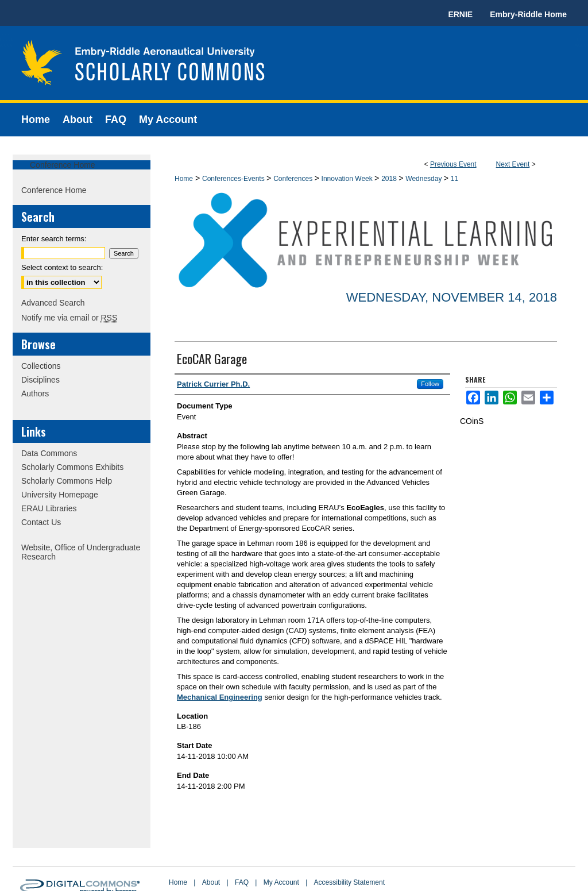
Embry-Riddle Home (528, 14)
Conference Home (63, 165)
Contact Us (41, 522)
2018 (390, 179)
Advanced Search (53, 303)
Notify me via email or (69, 318)
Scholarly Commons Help (67, 481)
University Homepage (60, 495)
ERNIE (460, 14)
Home (184, 179)
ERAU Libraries (49, 508)
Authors (35, 394)
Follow (430, 384)
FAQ (242, 882)
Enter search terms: (54, 239)
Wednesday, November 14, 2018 (452, 297)
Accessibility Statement (349, 882)
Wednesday (425, 179)
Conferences (294, 179)
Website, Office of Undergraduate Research (81, 552)
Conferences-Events (234, 179)
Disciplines (40, 380)
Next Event (513, 164)
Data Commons (49, 453)
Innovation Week (348, 179)
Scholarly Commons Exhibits (72, 467)
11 (454, 179)
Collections (41, 366)
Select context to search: (62, 267)
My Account (281, 882)
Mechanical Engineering (220, 697)
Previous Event (453, 164)
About (211, 882)
